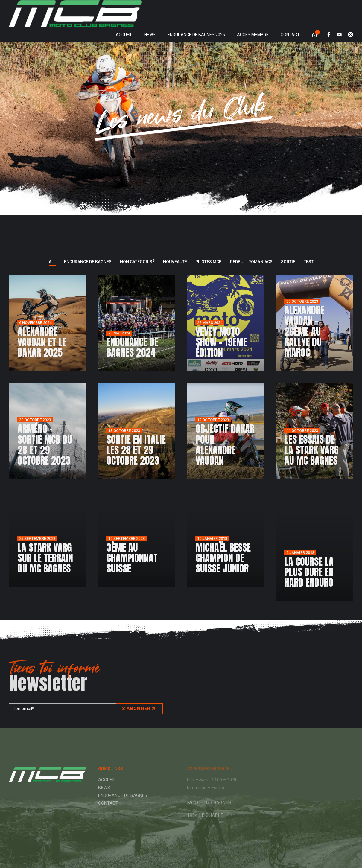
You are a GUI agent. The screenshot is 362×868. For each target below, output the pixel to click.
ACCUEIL (124, 35)
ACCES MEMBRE (253, 35)
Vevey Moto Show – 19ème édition (221, 342)
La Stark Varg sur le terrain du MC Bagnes (45, 558)
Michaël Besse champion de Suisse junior (223, 558)
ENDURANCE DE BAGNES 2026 (196, 35)
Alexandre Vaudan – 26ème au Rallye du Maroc (304, 331)
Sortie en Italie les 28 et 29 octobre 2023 (136, 450)
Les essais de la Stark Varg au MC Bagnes (312, 450)
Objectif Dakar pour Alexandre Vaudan (225, 445)
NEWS (150, 35)
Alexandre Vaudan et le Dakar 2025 (42, 342)
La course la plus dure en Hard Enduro (309, 572)
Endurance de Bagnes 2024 (132, 347)
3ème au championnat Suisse (132, 558)
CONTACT (290, 35)
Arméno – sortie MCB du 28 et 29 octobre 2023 (45, 445)
